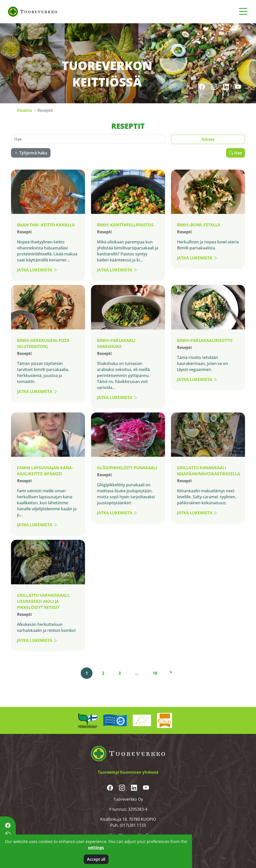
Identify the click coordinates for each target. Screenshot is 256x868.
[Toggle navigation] (243, 12)
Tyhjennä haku (31, 153)
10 (155, 673)
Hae (235, 153)
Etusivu (24, 110)
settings (96, 847)
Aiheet (208, 139)
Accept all (96, 859)
